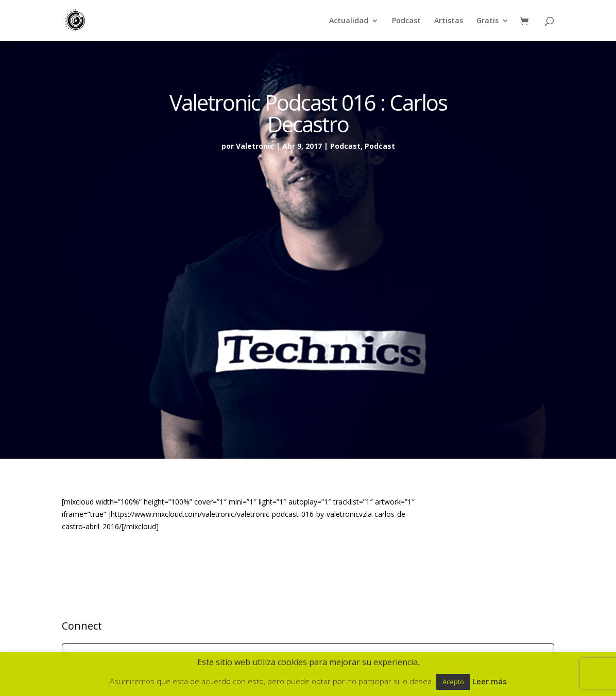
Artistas (449, 21)
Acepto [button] (453, 682)
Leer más (490, 681)
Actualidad (349, 21)
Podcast (406, 21)
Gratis (487, 21)
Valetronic (255, 146)
